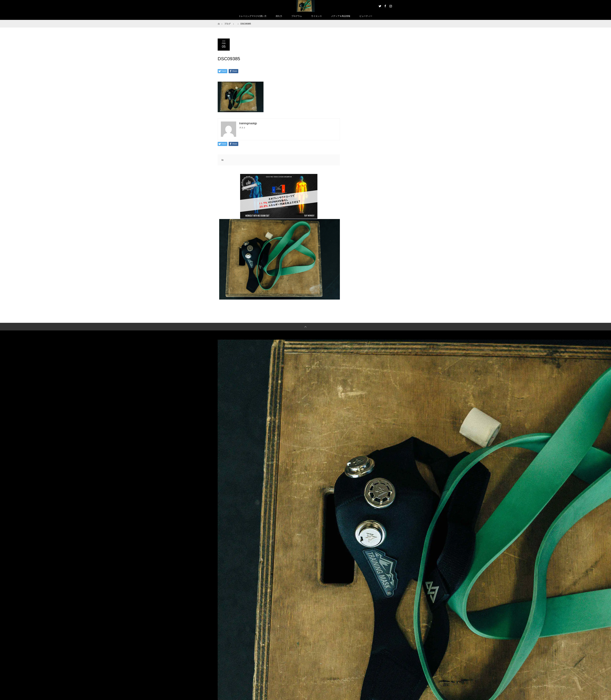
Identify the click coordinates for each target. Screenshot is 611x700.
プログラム (297, 16)
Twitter (380, 6)
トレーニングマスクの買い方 (253, 16)
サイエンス (316, 16)
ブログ (227, 24)
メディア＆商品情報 (341, 16)
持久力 (279, 16)
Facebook (385, 6)
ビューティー (366, 16)
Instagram (390, 6)
